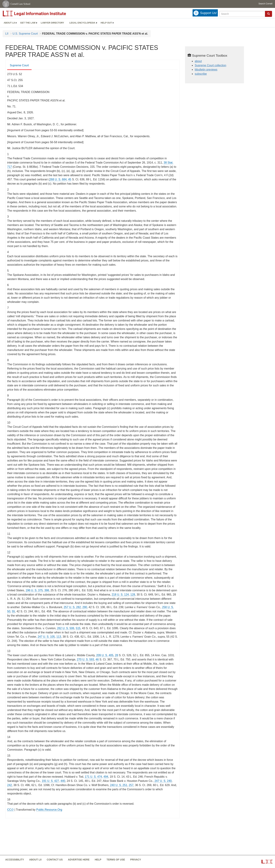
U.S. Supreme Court (25, 34)
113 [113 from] (59, 637)
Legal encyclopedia (82, 23)
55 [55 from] (14, 611)
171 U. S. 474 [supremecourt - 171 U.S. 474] (93, 777)
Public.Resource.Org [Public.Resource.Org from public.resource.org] (49, 810)
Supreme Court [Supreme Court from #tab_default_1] (19, 65)
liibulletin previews (206, 70)
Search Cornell (265, 4)
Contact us (55, 860)
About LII (9, 23)
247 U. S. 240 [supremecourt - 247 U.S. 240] (163, 781)
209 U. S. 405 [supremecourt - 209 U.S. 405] (105, 655)
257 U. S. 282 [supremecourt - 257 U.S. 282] (72, 607)
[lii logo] (42, 14)
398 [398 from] (47, 590)
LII (7, 34)
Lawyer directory (52, 23)
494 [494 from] (106, 777)
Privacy (136, 860)
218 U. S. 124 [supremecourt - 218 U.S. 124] (120, 595)
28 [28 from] (116, 655)
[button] (269, 14)
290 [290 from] (85, 607)
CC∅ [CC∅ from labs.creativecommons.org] (10, 810)
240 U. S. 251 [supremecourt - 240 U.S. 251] (119, 785)
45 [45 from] (70, 179)
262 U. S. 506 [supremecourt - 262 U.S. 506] (66, 628)
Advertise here (79, 860)
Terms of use (116, 860)
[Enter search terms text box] (242, 14)
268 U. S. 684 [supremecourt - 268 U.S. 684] (58, 179)
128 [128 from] (133, 595)
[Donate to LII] (205, 13)
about (198, 61)
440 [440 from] (63, 781)
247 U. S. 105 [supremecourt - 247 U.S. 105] (46, 637)
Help (98, 860)
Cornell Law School (20, 4)
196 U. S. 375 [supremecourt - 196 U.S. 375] (34, 590)
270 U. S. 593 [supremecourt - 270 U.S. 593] (85, 659)
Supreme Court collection (210, 65)
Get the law (28, 23)
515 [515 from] (78, 628)
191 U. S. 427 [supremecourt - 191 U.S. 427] (50, 781)
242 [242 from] (10, 785)
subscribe (201, 74)
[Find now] (269, 14)
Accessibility (15, 860)
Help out (106, 23)
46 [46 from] (97, 659)
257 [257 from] (131, 785)
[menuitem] (9, 23)
